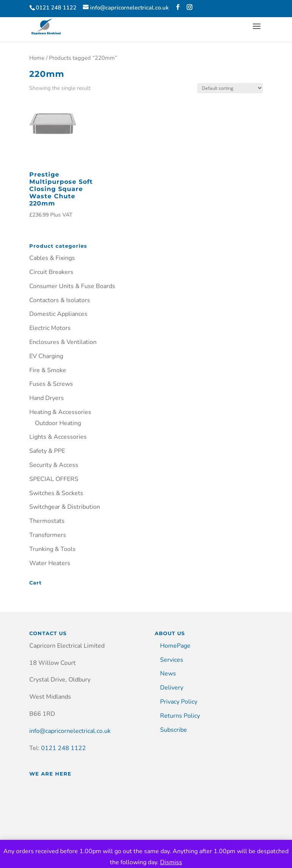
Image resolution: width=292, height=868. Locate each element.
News (168, 674)
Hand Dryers (47, 398)
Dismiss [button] (171, 862)
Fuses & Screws (51, 384)
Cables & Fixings (52, 258)
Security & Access (54, 465)
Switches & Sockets (56, 493)
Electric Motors (50, 328)
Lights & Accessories (58, 437)
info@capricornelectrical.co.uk (70, 731)
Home (37, 58)
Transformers (48, 535)
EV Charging (46, 356)
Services (172, 660)
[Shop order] (230, 88)
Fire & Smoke (48, 370)
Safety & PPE (47, 451)
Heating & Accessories (60, 412)
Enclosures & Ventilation (63, 342)
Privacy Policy (179, 702)
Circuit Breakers (51, 272)
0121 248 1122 (63, 748)
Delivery (172, 688)
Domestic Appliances (58, 314)
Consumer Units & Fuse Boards (72, 286)
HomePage (175, 646)
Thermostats (47, 521)
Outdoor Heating (58, 423)
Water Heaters (50, 563)
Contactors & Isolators (60, 300)
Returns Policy (180, 716)
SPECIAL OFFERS (54, 479)
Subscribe (174, 730)
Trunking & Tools (52, 549)
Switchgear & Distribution (65, 507)
